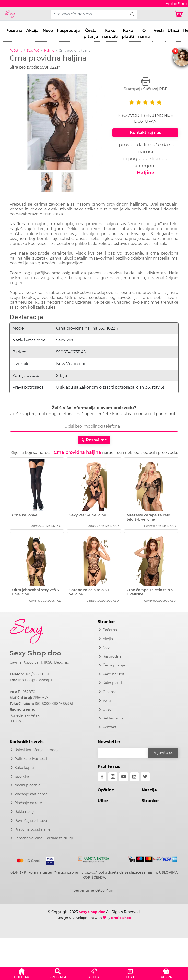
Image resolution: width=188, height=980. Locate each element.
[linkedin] (134, 777)
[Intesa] (94, 859)
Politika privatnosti (31, 759)
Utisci (173, 31)
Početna (14, 31)
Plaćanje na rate (28, 803)
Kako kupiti (24, 768)
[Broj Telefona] (94, 426)
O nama (144, 33)
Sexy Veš (33, 50)
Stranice (150, 801)
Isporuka (22, 776)
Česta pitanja (91, 33)
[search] (132, 14)
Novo (48, 31)
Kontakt (109, 727)
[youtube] (124, 777)
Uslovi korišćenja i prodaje (37, 750)
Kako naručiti (110, 33)
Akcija (32, 31)
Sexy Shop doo (35, 653)
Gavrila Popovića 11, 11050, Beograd (39, 662)
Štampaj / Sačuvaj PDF (145, 84)
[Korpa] (179, 14)
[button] (22, 973)
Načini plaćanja (27, 785)
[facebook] (102, 777)
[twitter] (145, 777)
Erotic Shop (121, 918)
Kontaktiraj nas (146, 133)
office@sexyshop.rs (38, 680)
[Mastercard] (29, 860)
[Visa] (48, 860)
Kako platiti (128, 33)
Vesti (159, 31)
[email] (126, 753)
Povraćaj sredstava (31, 821)
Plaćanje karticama (31, 794)
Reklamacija (113, 718)
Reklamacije (25, 812)
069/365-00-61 (37, 674)
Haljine (49, 50)
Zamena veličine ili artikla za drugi (44, 838)
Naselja (149, 790)
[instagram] (113, 777)
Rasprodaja (68, 31)
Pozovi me (94, 440)
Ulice (103, 801)
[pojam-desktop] (89, 14)
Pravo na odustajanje (32, 829)
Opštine (106, 790)
